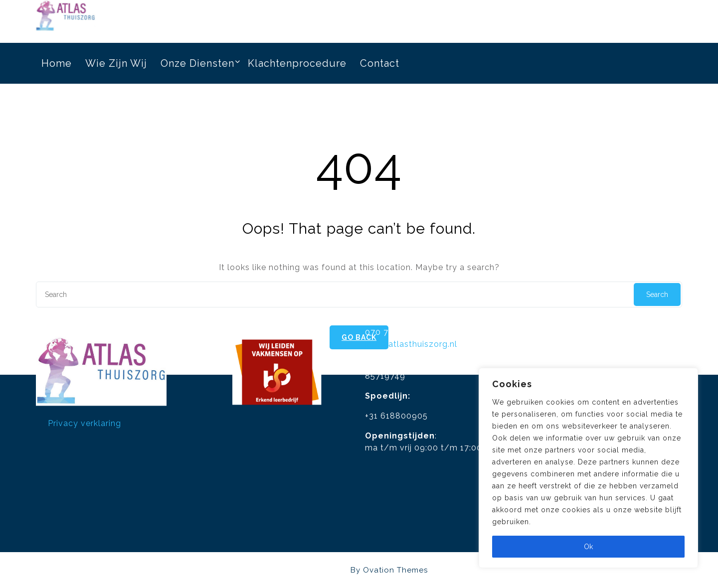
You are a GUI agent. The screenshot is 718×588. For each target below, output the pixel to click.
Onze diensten (197, 61)
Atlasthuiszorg (359, 570)
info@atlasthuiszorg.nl (411, 322)
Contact (380, 61)
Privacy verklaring (85, 401)
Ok (588, 547)
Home (57, 61)
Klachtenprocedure (297, 61)
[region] (588, 468)
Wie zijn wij (116, 61)
